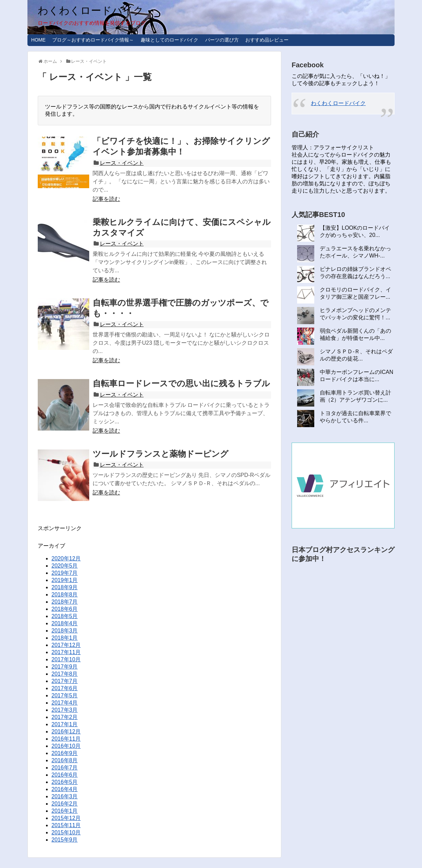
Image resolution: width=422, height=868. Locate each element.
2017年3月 (65, 710)
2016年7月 (65, 768)
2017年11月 (66, 652)
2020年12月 (66, 558)
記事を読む (106, 199)
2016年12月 (66, 732)
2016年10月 (66, 746)
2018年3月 (65, 631)
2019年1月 (65, 580)
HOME (38, 40)
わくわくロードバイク (91, 10)
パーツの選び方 (222, 40)
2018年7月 (65, 602)
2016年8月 (65, 760)
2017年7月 (65, 681)
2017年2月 (65, 717)
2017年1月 (65, 724)
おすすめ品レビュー (267, 40)
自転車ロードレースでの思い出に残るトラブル (181, 383)
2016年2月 (65, 804)
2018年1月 (65, 638)
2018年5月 (65, 616)
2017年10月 (66, 659)
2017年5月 (65, 695)
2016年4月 (65, 789)
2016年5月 (65, 782)
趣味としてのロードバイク (169, 40)
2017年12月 (66, 645)
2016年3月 (65, 796)
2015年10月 (66, 832)
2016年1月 (65, 811)
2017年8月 (65, 674)
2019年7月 (65, 573)
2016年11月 (66, 739)
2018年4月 (65, 623)
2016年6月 (65, 775)
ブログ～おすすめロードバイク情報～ (93, 40)
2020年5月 (65, 566)
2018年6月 (65, 609)
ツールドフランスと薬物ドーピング (161, 454)
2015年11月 (66, 825)
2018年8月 (65, 595)
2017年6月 (65, 688)
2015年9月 (65, 840)
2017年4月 (65, 703)
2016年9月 (65, 753)
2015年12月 (66, 818)
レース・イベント (122, 163)
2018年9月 (65, 587)
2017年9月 (65, 667)
